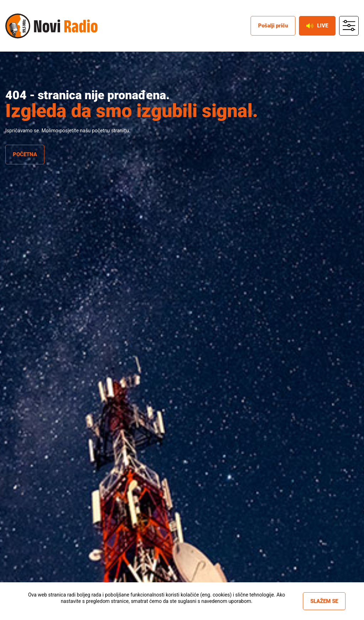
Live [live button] (317, 26)
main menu (349, 26)
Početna (25, 154)
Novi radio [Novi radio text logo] (66, 26)
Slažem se (324, 601)
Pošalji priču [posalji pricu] (273, 26)
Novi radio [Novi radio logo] (18, 26)
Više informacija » (156, 608)
